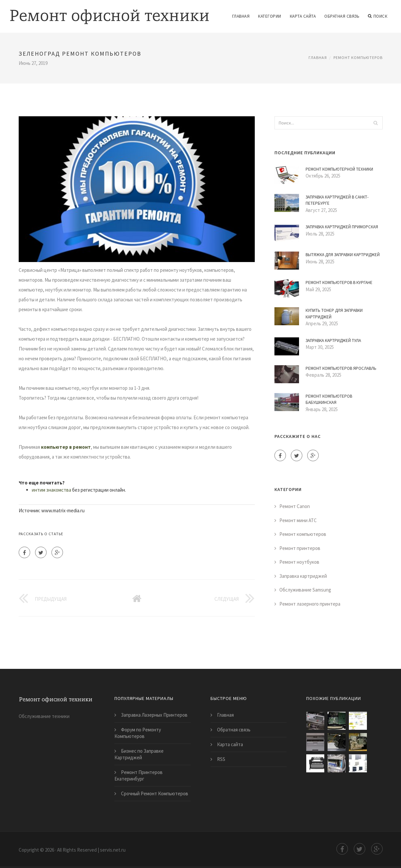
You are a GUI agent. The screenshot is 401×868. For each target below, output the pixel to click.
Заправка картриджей (303, 576)
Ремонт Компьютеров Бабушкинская (329, 399)
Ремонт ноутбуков (299, 562)
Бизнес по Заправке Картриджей (139, 754)
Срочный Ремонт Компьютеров (155, 793)
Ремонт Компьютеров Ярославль (341, 368)
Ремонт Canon (295, 506)
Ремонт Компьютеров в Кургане (339, 283)
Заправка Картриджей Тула (333, 340)
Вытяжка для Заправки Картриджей (343, 255)
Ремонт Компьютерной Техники (339, 169)
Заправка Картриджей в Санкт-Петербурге (337, 200)
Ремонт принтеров (300, 548)
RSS (221, 759)
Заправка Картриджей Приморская (342, 227)
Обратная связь (342, 16)
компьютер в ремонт (66, 447)
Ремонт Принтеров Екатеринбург (139, 775)
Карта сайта (303, 16)
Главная (241, 16)
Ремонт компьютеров (358, 57)
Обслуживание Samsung (305, 590)
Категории (270, 16)
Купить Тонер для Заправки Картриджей (334, 314)
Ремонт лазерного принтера (310, 604)
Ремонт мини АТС (298, 520)
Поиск (378, 16)
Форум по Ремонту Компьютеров (138, 733)
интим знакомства (51, 490)
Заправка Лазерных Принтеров (154, 715)
